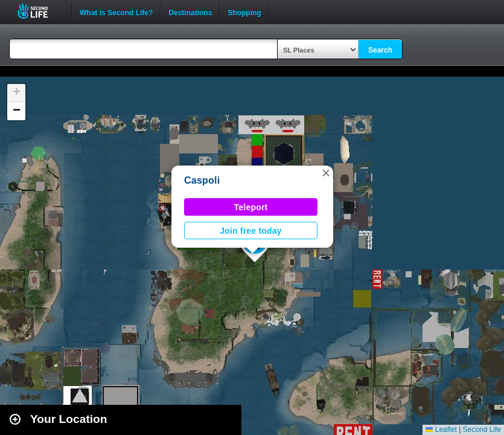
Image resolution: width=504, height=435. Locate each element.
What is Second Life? (116, 11)
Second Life (40, 11)
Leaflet (441, 430)
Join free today (251, 231)
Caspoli (202, 180)
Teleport (251, 207)
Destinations (190, 11)
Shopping (244, 11)
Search (380, 50)
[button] (326, 173)
